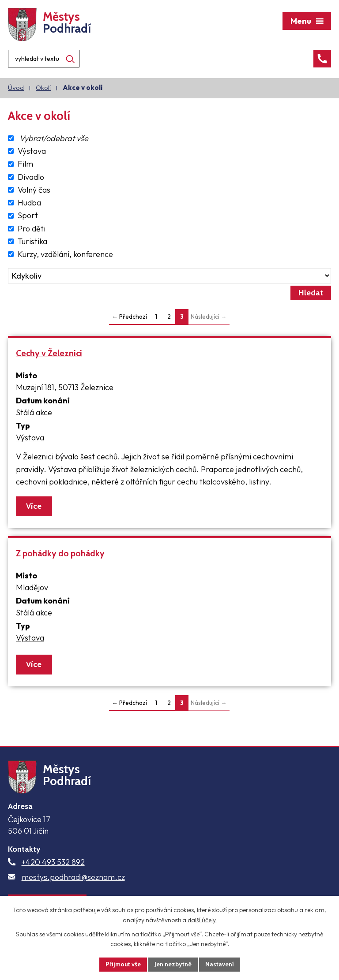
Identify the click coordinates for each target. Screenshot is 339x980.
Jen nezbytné (173, 964)
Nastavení (220, 964)
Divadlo (31, 177)
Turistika (32, 241)
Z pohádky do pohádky (60, 553)
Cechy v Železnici (49, 353)
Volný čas (34, 190)
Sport (28, 216)
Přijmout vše (123, 964)
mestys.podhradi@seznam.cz (73, 877)
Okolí (43, 88)
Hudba (29, 203)
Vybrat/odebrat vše (54, 138)
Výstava (32, 151)
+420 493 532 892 (53, 862)
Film (25, 164)
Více (34, 506)
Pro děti (32, 229)
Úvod (16, 88)
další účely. (202, 920)
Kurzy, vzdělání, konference (65, 254)
